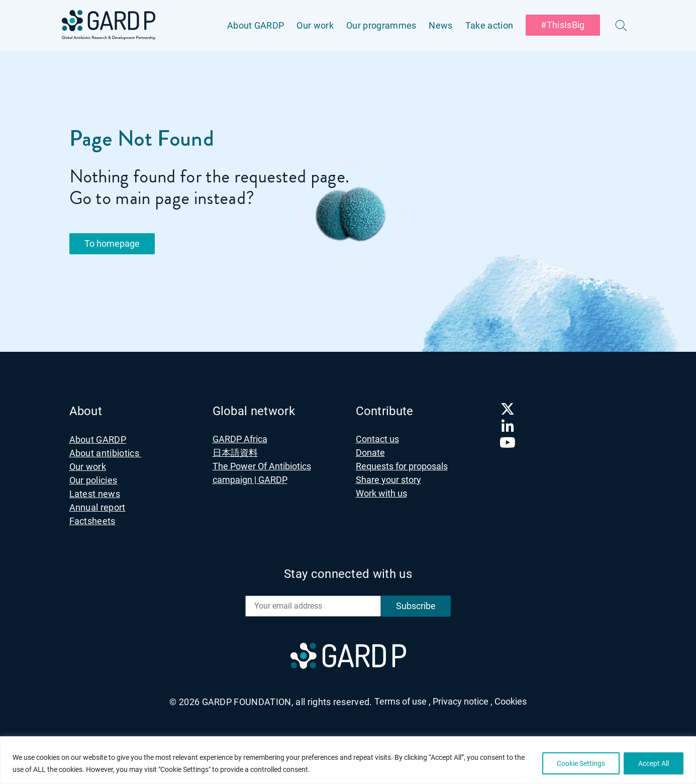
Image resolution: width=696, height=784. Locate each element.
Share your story (388, 480)
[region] (348, 760)
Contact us (377, 439)
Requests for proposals (402, 466)
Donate (370, 453)
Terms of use (403, 701)
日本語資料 (235, 453)
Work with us (381, 493)
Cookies (511, 701)
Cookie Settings (581, 763)
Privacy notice (463, 701)
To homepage (112, 243)
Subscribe (416, 606)
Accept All (654, 763)
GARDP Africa (240, 439)
